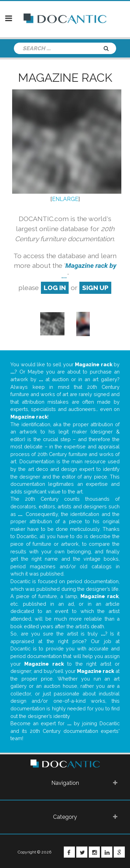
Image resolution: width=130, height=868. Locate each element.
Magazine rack (65, 78)
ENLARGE (65, 199)
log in (55, 288)
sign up (95, 288)
